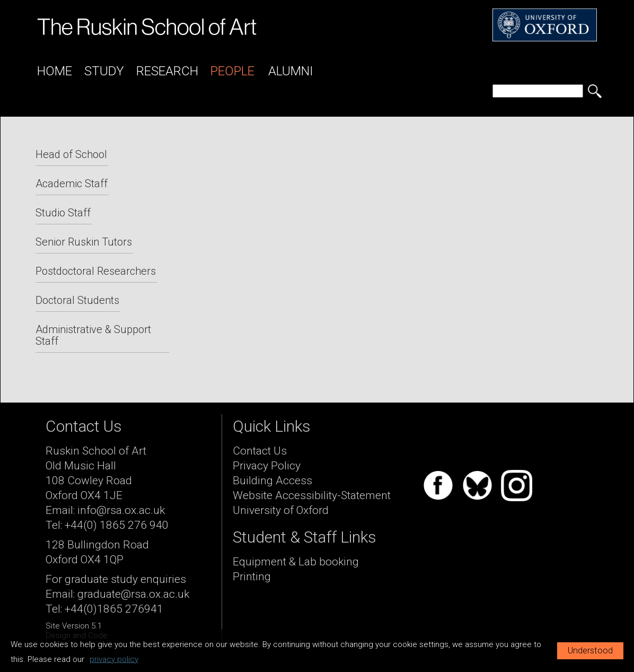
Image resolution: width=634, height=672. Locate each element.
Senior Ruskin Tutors (84, 242)
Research (167, 71)
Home (55, 71)
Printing (252, 577)
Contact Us (260, 451)
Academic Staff (72, 184)
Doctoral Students (77, 300)
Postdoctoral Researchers (96, 271)
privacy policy (114, 659)
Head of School (71, 154)
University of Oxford (281, 510)
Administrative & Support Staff (93, 335)
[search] (538, 91)
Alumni (291, 71)
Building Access (272, 481)
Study (104, 71)
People (232, 71)
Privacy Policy (267, 466)
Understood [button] (590, 651)
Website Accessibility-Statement (312, 495)
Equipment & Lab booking (296, 562)
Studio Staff (63, 213)
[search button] (595, 91)
